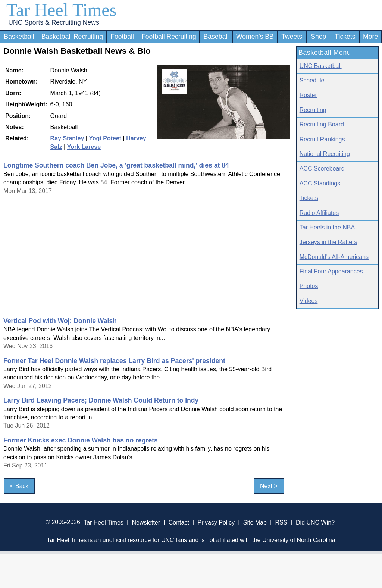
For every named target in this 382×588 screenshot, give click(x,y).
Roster (308, 95)
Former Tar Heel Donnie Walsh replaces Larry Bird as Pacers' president (114, 361)
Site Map (255, 522)
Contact (179, 522)
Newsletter (146, 522)
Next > (269, 486)
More (370, 37)
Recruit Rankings (322, 139)
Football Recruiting (169, 37)
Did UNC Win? (315, 522)
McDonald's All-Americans (334, 257)
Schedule (312, 80)
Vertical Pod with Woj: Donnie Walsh (60, 321)
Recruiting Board (322, 124)
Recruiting (313, 110)
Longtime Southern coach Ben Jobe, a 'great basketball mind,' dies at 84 (116, 165)
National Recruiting (325, 154)
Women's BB (255, 37)
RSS (281, 522)
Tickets (345, 37)
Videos (309, 301)
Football (122, 37)
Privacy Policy (216, 522)
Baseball (216, 37)
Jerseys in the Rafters (328, 242)
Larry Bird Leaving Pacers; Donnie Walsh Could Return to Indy (101, 400)
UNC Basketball (321, 66)
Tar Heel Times (61, 10)
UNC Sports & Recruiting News (54, 22)
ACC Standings (320, 183)
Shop (318, 37)
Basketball (19, 37)
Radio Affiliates (319, 213)
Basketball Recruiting (72, 37)
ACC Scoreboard (322, 168)
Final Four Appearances (331, 271)
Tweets (292, 37)
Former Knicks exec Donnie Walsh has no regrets (81, 440)
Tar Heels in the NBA (327, 227)
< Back (19, 486)
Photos (309, 286)
